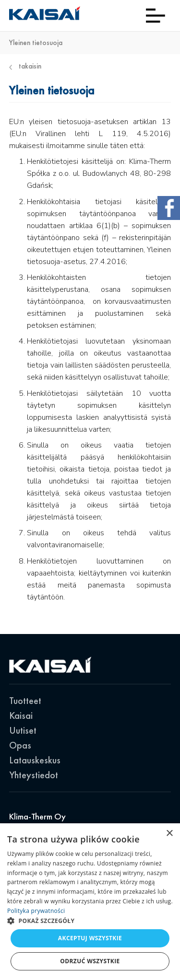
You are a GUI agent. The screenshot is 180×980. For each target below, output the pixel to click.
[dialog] (90, 902)
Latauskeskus (35, 760)
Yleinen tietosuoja (36, 43)
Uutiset (23, 730)
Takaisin (25, 66)
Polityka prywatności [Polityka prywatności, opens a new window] (36, 911)
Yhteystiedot (34, 775)
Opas (20, 745)
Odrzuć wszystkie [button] (90, 961)
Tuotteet (25, 701)
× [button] (169, 834)
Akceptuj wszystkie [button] (90, 938)
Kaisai (21, 715)
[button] (90, 921)
